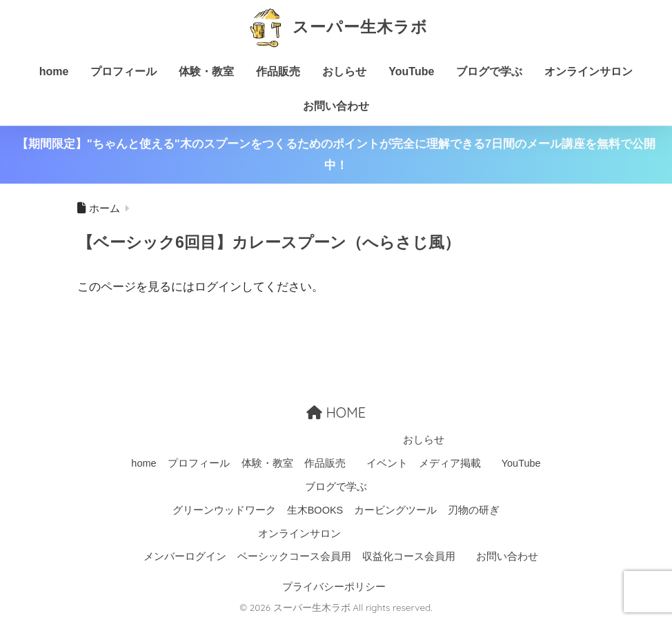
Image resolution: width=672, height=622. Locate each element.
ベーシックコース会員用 (294, 556)
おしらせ (344, 71)
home (54, 71)
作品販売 (278, 71)
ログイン (218, 287)
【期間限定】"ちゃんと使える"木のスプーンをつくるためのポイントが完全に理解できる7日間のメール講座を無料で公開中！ (336, 155)
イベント (387, 463)
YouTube (411, 71)
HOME (336, 412)
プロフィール (123, 71)
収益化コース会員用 (409, 556)
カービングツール (395, 510)
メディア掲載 (450, 463)
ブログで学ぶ (489, 71)
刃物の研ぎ (474, 510)
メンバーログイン (185, 556)
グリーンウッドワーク (224, 510)
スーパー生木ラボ (336, 27)
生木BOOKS (315, 510)
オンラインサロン (589, 71)
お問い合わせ (336, 106)
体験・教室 (206, 71)
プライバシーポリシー (334, 587)
